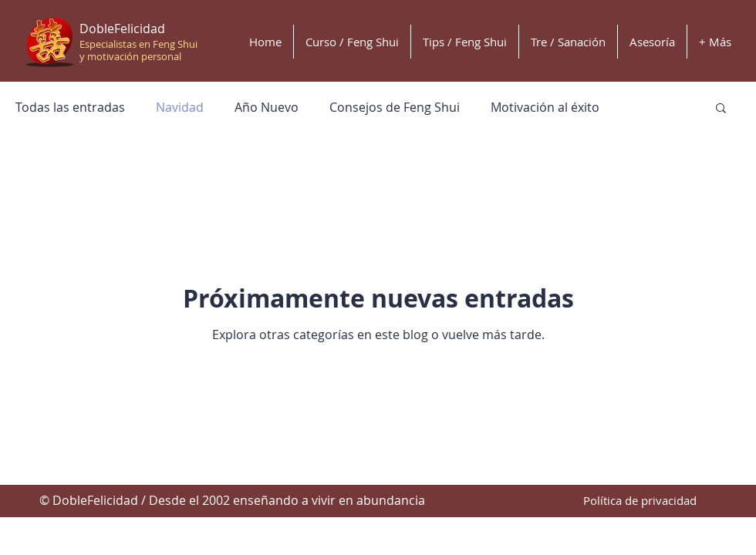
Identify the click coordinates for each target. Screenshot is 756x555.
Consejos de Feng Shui (395, 107)
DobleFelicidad (122, 29)
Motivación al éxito (545, 107)
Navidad (180, 107)
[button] (721, 109)
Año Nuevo (267, 107)
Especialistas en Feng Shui (138, 44)
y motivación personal (130, 56)
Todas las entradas (70, 107)
